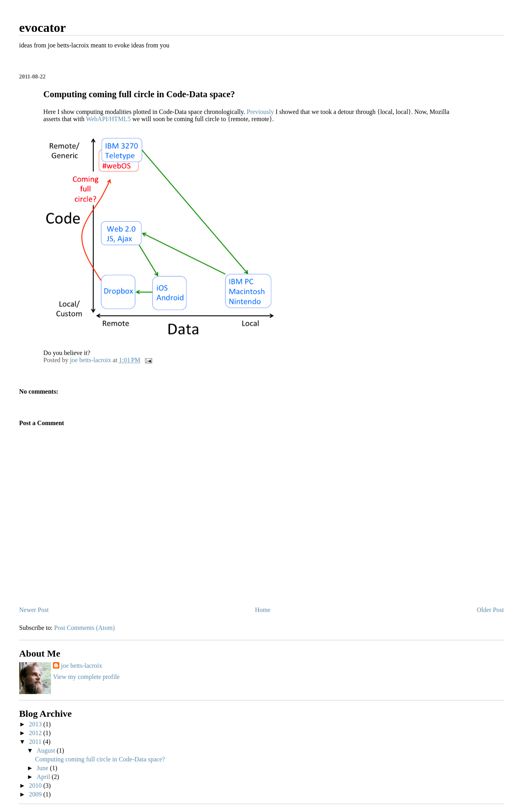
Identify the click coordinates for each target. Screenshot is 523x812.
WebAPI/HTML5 (108, 119)
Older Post (490, 610)
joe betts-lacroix (82, 666)
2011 (36, 742)
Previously (260, 112)
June (43, 768)
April (44, 777)
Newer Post (34, 610)
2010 (36, 786)
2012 (36, 733)
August (47, 750)
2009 (36, 794)
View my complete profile (86, 677)
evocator (42, 27)
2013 (36, 724)
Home (263, 610)
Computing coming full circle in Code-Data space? (100, 759)
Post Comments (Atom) (84, 628)
